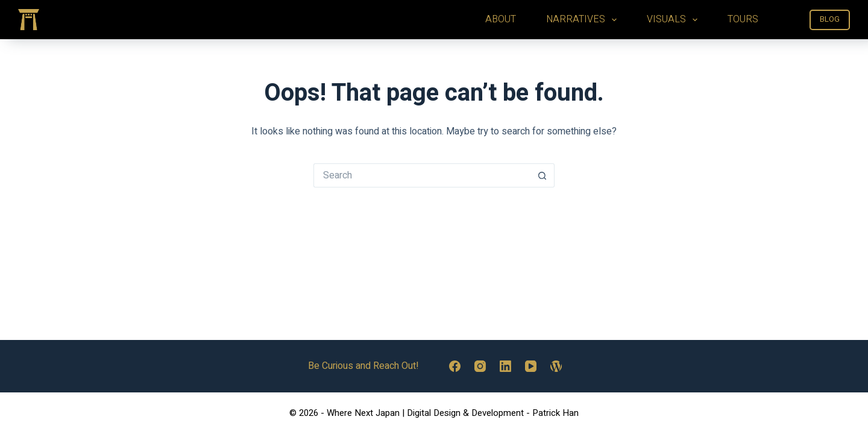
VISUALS (675, 19)
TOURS (743, 19)
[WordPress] (556, 366)
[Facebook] (455, 366)
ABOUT (501, 19)
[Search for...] (422, 175)
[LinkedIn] (505, 366)
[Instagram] (480, 366)
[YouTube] (531, 366)
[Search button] (542, 175)
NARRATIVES (584, 19)
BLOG (830, 19)
